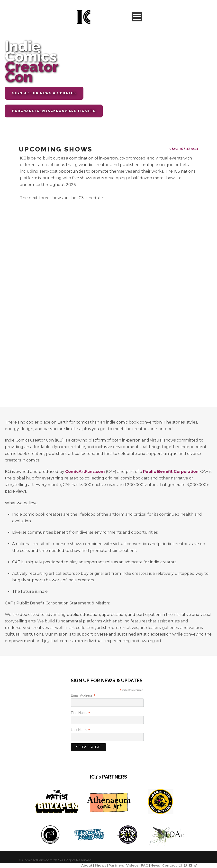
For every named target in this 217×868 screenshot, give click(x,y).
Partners (116, 865)
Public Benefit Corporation (171, 472)
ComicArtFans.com (85, 472)
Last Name (81, 730)
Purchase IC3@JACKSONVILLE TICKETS (54, 111)
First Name (81, 713)
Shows (100, 865)
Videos (132, 865)
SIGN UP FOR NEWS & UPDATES (44, 93)
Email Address (83, 695)
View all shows (184, 149)
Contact (170, 865)
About (87, 865)
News (155, 865)
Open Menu (137, 17)
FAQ (145, 865)
